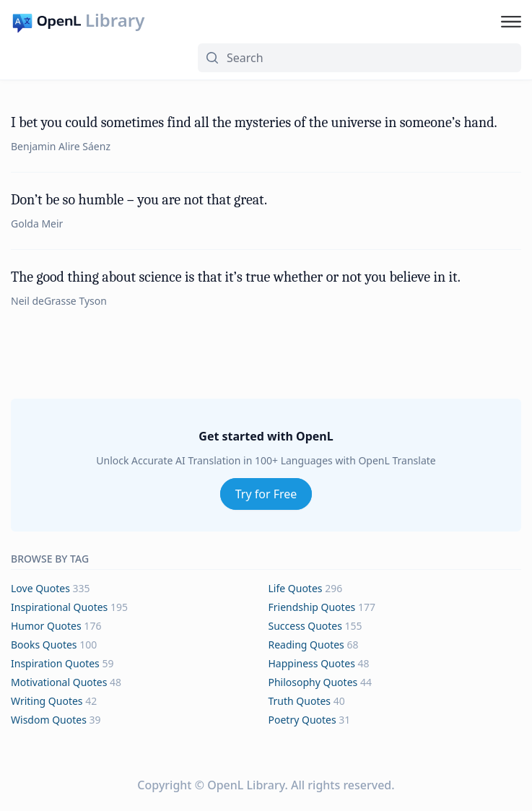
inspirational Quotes (59, 607)
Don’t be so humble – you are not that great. (139, 200)
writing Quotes (47, 701)
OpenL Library (246, 785)
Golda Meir (37, 224)
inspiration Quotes (55, 663)
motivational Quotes (59, 682)
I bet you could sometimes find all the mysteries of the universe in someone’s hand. (254, 122)
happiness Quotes (312, 663)
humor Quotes (46, 626)
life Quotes (296, 588)
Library (115, 20)
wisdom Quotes (49, 720)
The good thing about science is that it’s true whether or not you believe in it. (236, 277)
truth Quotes (300, 701)
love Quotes (40, 588)
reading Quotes (306, 645)
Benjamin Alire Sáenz (61, 146)
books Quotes (44, 645)
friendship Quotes (312, 607)
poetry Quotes (302, 720)
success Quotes (305, 626)
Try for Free (266, 494)
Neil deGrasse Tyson (59, 301)
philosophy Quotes (313, 682)
